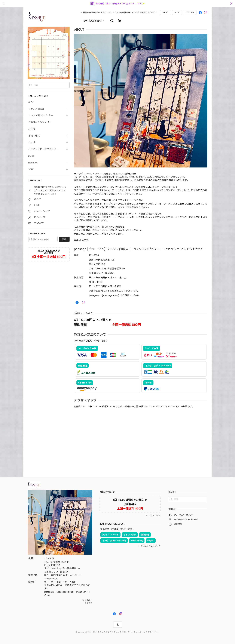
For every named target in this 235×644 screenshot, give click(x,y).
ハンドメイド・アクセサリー (43, 149)
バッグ (32, 143)
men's (31, 156)
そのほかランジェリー (40, 122)
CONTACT (190, 13)
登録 (64, 239)
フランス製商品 (36, 109)
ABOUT (166, 13)
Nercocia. (33, 163)
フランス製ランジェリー (41, 116)
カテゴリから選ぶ (94, 21)
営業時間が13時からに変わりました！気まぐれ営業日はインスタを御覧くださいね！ (120, 13)
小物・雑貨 (34, 136)
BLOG (177, 13)
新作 (31, 102)
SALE (31, 170)
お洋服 (32, 129)
